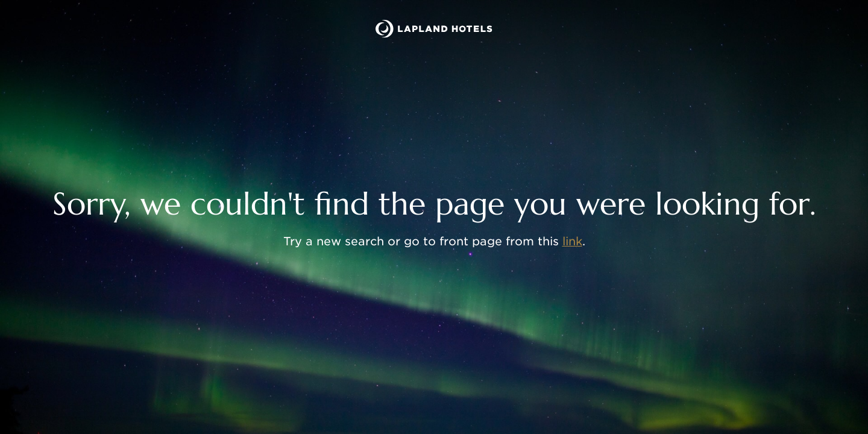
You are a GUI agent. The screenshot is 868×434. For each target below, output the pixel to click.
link (572, 241)
